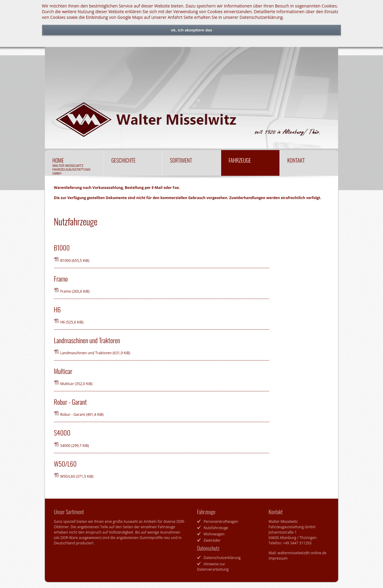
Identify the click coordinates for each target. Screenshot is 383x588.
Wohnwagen (214, 534)
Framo (75, 291)
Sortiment (192, 164)
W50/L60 (77, 476)
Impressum (278, 558)
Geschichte (133, 164)
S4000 (75, 446)
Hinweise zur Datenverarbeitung (213, 567)
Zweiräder (212, 540)
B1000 (75, 261)
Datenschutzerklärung (261, 17)
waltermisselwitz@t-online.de (302, 553)
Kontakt (309, 164)
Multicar (76, 384)
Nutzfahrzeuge (216, 528)
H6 (72, 322)
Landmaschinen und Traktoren (95, 353)
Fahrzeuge (250, 164)
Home (74, 166)
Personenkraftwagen (221, 521)
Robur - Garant (82, 414)
